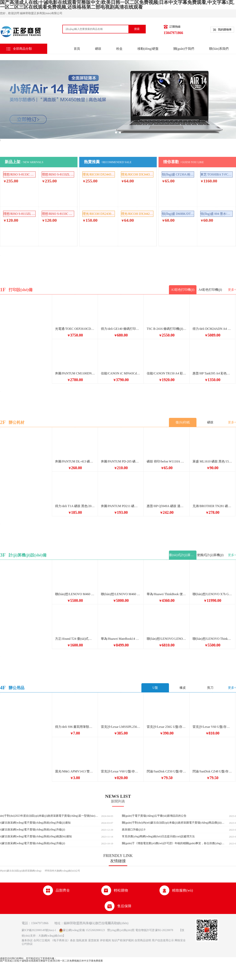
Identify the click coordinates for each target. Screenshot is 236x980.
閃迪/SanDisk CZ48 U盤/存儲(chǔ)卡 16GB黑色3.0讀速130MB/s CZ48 (212, 771)
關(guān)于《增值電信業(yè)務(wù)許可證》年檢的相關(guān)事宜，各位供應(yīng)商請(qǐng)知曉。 (174, 843)
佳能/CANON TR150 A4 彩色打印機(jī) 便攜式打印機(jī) (167, 373)
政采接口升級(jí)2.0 (134, 830)
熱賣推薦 (108, 162)
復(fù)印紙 (183, 422)
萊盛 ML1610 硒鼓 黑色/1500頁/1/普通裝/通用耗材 (212, 461)
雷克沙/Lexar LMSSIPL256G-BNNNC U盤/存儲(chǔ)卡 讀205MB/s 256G (121, 727)
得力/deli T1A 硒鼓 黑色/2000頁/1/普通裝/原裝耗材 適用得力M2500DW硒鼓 (75, 506)
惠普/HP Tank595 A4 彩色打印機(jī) (212, 373)
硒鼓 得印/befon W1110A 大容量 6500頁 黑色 (167, 461)
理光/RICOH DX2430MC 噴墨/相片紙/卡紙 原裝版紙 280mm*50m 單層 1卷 (99, 214)
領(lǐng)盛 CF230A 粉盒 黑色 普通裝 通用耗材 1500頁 (178, 174)
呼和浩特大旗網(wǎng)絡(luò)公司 (62, 871)
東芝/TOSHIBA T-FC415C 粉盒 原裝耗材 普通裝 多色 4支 (217, 174)
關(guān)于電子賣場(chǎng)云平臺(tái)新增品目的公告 (154, 816)
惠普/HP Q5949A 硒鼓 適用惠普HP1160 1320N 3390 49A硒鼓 (167, 506)
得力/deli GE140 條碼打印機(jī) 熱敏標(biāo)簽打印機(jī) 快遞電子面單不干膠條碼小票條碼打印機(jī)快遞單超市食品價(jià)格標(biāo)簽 (121, 329)
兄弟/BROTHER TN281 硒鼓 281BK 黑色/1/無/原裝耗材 (212, 506)
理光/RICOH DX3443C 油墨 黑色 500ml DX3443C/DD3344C (137, 174)
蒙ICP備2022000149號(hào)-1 (39, 930)
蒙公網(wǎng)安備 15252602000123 (84, 930)
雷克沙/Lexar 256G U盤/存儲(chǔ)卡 (167, 727)
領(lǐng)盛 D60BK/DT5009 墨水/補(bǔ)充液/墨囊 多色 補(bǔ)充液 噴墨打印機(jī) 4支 (178, 214)
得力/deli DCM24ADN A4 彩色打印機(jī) (212, 329)
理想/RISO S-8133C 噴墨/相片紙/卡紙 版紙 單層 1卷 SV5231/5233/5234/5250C (19, 174)
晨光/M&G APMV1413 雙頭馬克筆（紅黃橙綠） (75, 771)
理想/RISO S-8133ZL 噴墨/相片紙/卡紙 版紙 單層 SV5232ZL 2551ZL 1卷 (58, 174)
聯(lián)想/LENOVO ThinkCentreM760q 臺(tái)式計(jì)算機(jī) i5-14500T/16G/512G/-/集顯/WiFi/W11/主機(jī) (212, 639)
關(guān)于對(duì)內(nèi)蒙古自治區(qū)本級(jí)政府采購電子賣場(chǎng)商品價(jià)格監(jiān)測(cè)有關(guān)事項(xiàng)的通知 (174, 823)
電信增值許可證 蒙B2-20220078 (154, 930)
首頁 (77, 49)
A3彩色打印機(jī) (183, 290)
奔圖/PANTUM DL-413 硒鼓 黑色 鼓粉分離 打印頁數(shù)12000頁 (75, 461)
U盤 (155, 688)
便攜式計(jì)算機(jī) (210, 555)
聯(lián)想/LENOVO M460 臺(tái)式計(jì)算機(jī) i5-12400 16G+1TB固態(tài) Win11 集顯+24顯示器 (121, 594)
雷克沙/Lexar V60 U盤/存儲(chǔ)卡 (212, 727)
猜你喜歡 (183, 162)
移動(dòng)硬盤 (148, 49)
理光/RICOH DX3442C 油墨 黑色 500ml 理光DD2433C (137, 214)
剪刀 (210, 688)
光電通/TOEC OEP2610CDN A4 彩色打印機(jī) (75, 329)
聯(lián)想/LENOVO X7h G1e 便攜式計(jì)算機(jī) (212, 594)
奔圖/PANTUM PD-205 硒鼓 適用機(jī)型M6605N (121, 461)
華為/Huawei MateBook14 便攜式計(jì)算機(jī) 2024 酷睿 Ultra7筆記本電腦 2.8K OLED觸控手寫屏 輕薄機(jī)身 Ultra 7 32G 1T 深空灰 (121, 639)
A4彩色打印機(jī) (210, 290)
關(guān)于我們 (184, 49)
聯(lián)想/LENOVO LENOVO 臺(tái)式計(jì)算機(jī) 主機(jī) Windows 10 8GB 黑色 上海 (167, 639)
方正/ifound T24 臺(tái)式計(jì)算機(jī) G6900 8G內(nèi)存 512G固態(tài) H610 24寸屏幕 (75, 639)
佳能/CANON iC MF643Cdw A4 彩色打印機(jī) (121, 373)
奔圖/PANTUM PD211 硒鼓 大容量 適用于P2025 (121, 506)
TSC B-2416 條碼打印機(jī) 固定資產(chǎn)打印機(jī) (167, 329)
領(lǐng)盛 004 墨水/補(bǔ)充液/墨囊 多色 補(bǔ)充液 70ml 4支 (217, 214)
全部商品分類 (22, 49)
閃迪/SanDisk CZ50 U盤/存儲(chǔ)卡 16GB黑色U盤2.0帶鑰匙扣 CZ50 (167, 771)
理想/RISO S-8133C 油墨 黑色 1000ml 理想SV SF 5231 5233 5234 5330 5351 (58, 214)
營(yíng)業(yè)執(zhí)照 (121, 930)
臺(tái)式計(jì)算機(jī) (183, 555)
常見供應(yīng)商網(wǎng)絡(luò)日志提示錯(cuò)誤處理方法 (158, 837)
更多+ (232, 290)
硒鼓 (98, 49)
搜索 (137, 29)
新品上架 (24, 162)
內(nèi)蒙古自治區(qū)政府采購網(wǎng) (21, 871)
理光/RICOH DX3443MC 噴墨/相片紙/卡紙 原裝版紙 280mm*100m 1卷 (99, 174)
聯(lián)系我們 (219, 49)
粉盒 (119, 49)
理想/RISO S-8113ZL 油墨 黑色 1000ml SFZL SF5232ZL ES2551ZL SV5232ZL (19, 214)
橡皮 (183, 688)
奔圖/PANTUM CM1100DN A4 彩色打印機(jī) (75, 373)
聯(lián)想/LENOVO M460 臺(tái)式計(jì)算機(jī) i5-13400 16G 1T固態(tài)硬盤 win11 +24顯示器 (75, 594)
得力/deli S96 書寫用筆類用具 (75, 727)
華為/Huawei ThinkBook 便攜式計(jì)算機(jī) (167, 594)
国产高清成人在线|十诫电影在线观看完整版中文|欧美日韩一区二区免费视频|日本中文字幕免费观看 (51, 961)
